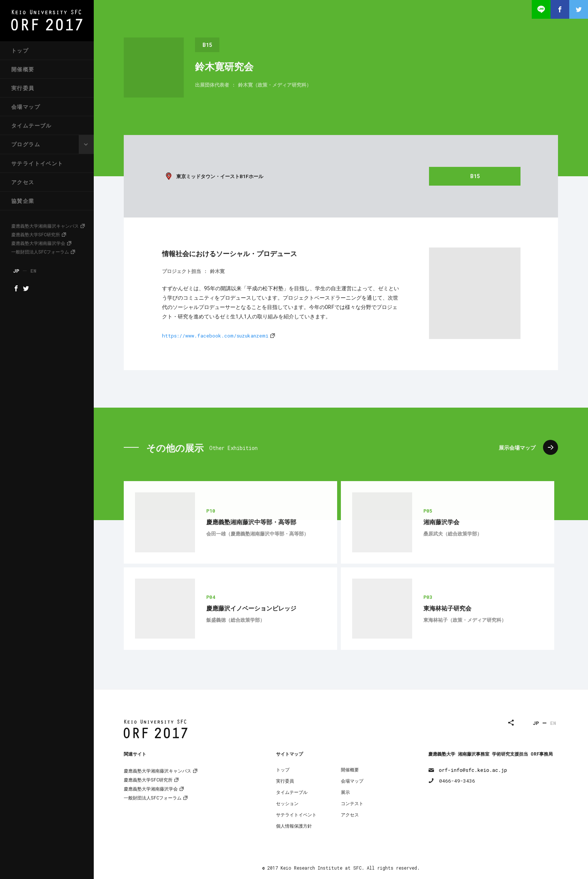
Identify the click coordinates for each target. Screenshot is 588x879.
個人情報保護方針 (294, 826)
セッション (287, 803)
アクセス (23, 182)
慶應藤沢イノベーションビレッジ (251, 634)
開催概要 (23, 69)
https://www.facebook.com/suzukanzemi (215, 336)
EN (553, 723)
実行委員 (23, 88)
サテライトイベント (37, 163)
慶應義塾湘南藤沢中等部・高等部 (251, 547)
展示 (345, 792)
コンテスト (352, 803)
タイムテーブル (31, 125)
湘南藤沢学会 (441, 547)
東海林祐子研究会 (447, 634)
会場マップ (26, 107)
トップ (20, 50)
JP (536, 723)
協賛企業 (23, 201)
